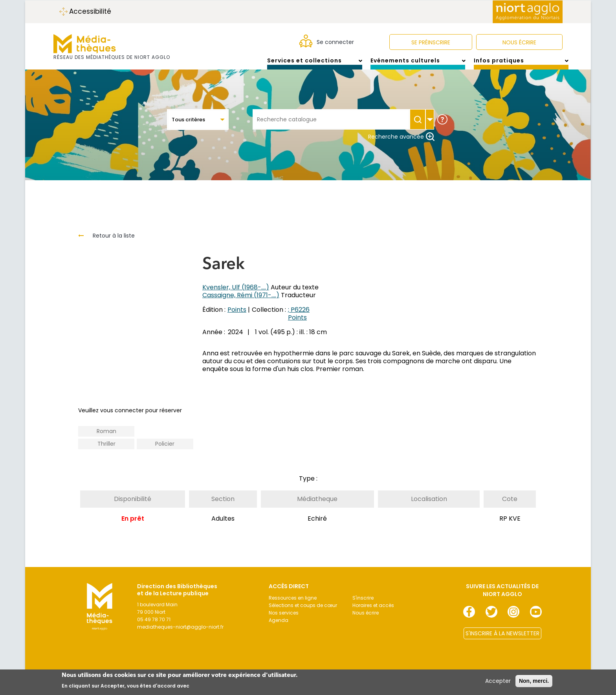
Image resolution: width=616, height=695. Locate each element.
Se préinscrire (431, 42)
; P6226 (299, 317)
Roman (106, 439)
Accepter (498, 681)
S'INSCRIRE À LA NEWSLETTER (502, 641)
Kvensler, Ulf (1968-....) (236, 295)
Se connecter (335, 42)
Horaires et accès (373, 613)
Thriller (106, 452)
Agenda (279, 628)
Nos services (284, 621)
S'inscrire (363, 606)
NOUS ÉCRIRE (519, 42)
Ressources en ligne (293, 606)
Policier (165, 452)
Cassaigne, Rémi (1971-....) (241, 303)
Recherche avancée (401, 144)
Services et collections (314, 64)
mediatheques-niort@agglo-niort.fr (180, 635)
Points (237, 317)
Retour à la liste (114, 243)
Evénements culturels (418, 64)
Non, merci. (534, 681)
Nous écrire (366, 621)
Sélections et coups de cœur (303, 613)
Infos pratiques (521, 64)
